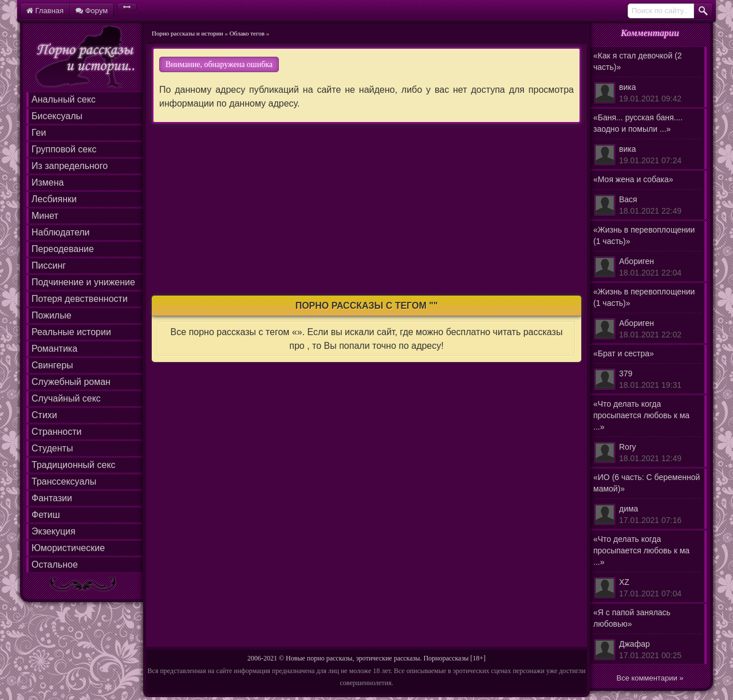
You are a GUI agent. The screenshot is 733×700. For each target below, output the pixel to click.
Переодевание (63, 249)
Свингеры (52, 365)
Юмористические (68, 548)
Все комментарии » (650, 678)
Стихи (44, 415)
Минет (45, 216)
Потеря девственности (80, 299)
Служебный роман (71, 382)
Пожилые (52, 315)
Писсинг (49, 266)
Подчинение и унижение (83, 282)
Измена (48, 182)
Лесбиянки (54, 199)
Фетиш (46, 515)
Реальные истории (71, 332)
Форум (92, 11)
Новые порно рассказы (319, 658)
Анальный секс (64, 99)
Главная (45, 11)
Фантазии (52, 498)
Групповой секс (64, 149)
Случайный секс (66, 398)
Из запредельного (70, 166)
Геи (39, 133)
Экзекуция (54, 531)
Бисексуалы (57, 116)
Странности (57, 432)
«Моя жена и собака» (647, 196)
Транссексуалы (64, 481)
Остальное (55, 565)
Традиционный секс (74, 465)
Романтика (54, 349)
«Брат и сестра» (647, 370)
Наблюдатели (61, 232)
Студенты (52, 448)
